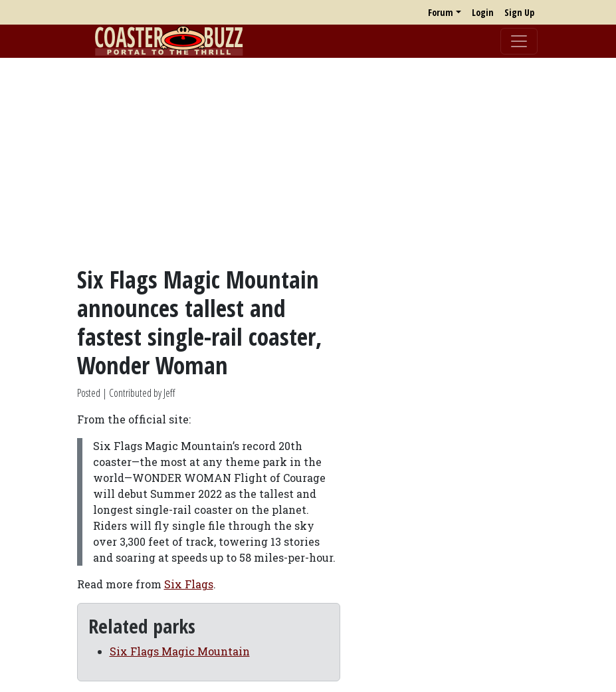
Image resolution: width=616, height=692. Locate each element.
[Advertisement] (308, 162)
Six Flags (189, 584)
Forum (441, 12)
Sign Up (519, 12)
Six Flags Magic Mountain (180, 651)
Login (483, 12)
